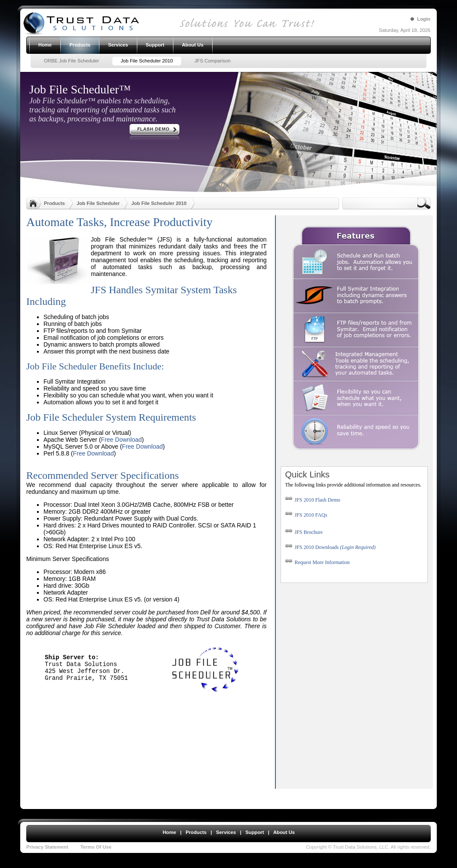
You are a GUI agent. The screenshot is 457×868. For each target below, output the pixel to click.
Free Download (122, 440)
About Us (284, 832)
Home (169, 832)
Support (255, 832)
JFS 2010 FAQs (306, 515)
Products (54, 203)
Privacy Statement (47, 847)
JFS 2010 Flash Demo (313, 500)
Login (424, 19)
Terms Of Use (96, 847)
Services (226, 832)
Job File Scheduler (98, 203)
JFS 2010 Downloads (330, 547)
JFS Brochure (304, 532)
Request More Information (322, 562)
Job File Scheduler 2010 (159, 203)
